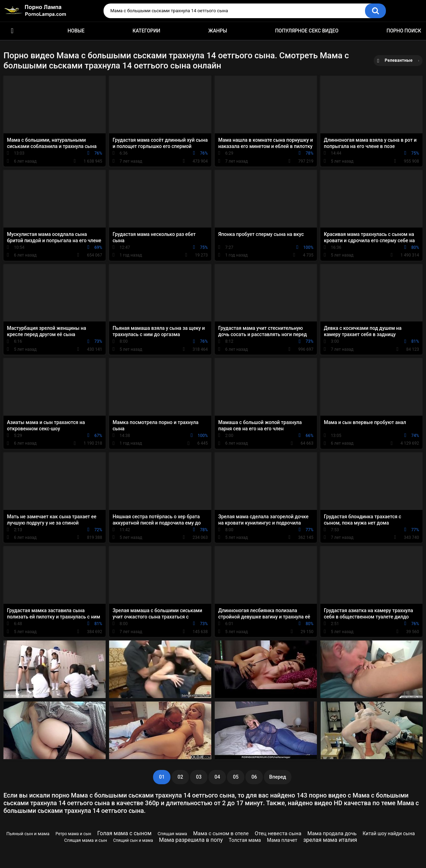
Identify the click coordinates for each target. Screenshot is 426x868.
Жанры (218, 31)
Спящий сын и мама (133, 840)
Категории (146, 31)
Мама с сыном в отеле (221, 833)
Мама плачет (282, 840)
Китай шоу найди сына (389, 833)
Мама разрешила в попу (191, 840)
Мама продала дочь (332, 833)
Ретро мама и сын (73, 834)
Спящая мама (172, 834)
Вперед (277, 777)
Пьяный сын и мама (28, 834)
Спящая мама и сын (86, 840)
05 (236, 777)
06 (254, 777)
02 (180, 777)
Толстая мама (245, 840)
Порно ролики (12, 31)
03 (199, 777)
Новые (76, 31)
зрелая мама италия (330, 840)
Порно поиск (404, 31)
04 (217, 777)
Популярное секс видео (307, 31)
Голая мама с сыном (124, 833)
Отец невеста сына (278, 833)
